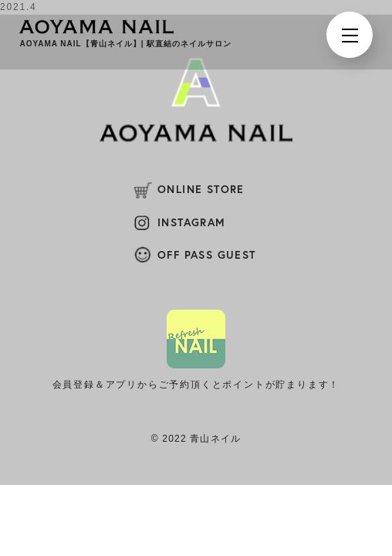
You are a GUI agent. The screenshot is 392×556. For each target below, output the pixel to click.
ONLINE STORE (201, 189)
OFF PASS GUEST (207, 255)
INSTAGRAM (192, 222)
